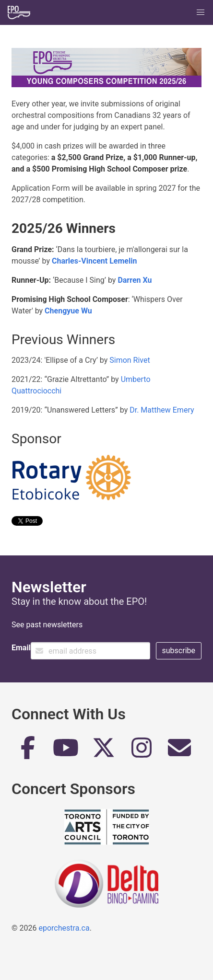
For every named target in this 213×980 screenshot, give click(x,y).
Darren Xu (135, 280)
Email (21, 648)
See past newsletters (47, 625)
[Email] (179, 751)
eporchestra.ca (64, 928)
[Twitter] (104, 751)
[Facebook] (28, 751)
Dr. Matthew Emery (162, 410)
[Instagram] (142, 751)
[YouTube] (66, 751)
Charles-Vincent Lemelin (94, 261)
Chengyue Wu (68, 311)
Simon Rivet (130, 360)
